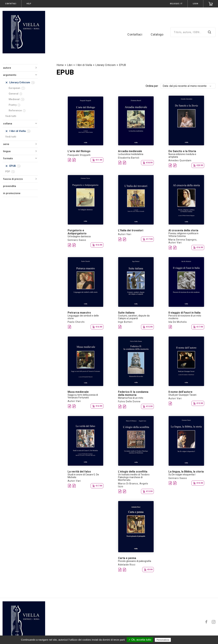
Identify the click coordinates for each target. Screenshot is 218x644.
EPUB (122, 65)
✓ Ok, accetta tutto (140, 640)
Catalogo (157, 34)
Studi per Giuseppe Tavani (182, 395)
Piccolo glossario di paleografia (135, 561)
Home (60, 65)
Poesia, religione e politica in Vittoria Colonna (183, 235)
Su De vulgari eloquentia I (182, 475)
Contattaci (135, 34)
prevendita (10, 186)
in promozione (12, 193)
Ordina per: (152, 86)
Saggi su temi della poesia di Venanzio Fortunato (83, 396)
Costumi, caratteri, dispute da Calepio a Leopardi (134, 317)
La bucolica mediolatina (131, 154)
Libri (70, 65)
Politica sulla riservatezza (186, 640)
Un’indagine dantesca (79, 236)
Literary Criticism (106, 65)
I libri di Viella (84, 65)
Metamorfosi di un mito (131, 398)
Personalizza (163, 640)
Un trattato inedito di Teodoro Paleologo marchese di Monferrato (134, 477)
